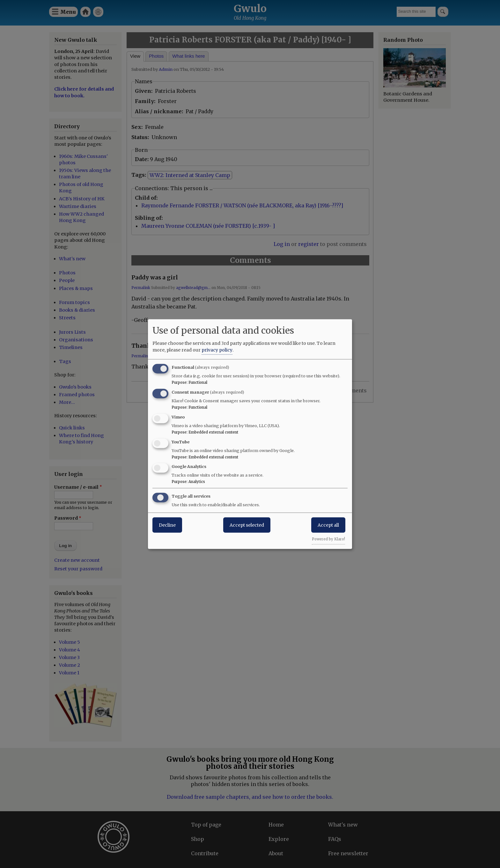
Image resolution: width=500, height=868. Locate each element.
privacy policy (217, 350)
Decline (167, 525)
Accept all (328, 525)
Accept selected (247, 525)
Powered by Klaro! (328, 539)
